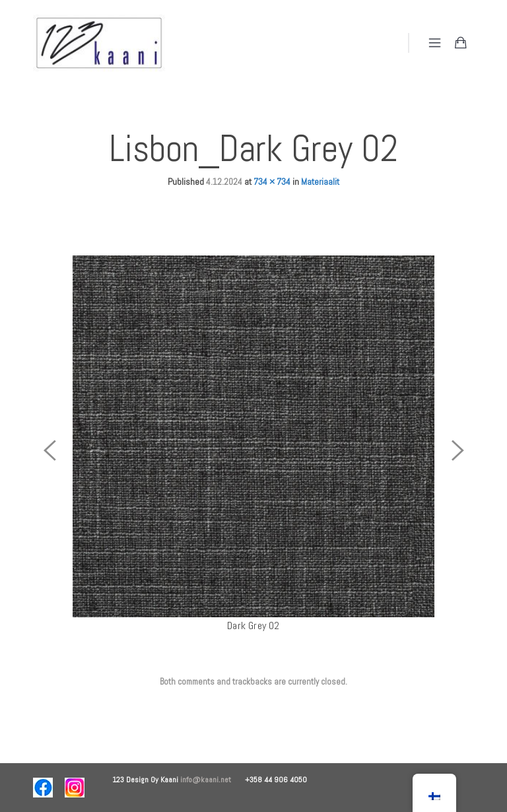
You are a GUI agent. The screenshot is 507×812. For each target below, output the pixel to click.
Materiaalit (320, 182)
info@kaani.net (213, 780)
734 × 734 (272, 182)
